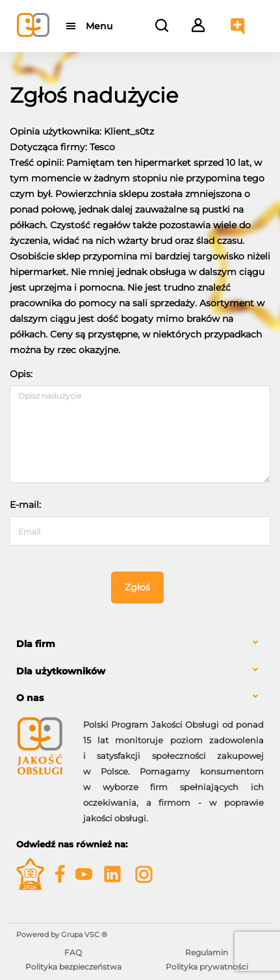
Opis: (21, 374)
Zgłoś (137, 587)
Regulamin (207, 952)
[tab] (140, 644)
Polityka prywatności (207, 967)
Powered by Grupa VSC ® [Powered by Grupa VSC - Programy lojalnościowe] (62, 934)
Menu (99, 26)
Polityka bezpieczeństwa (73, 967)
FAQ (73, 952)
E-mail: (25, 505)
